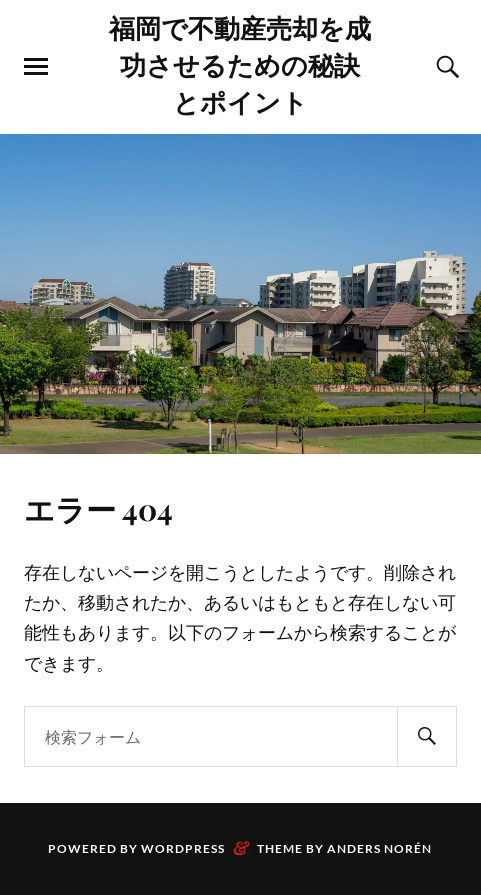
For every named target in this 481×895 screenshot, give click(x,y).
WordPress (183, 848)
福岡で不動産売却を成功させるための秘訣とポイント (240, 64)
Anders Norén (379, 848)
